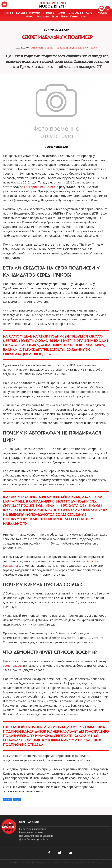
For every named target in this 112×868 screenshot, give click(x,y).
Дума (84, 17)
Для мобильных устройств (34, 839)
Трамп (55, 17)
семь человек (13, 666)
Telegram (17, 800)
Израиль (30, 17)
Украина (103, 13)
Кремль (74, 17)
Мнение (9, 13)
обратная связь (29, 822)
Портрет (61, 13)
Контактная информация (33, 829)
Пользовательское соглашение (36, 836)
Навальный (43, 17)
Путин (64, 17)
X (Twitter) (8, 800)
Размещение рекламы (31, 832)
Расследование (75, 13)
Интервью (35, 13)
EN (101, 9)
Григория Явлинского (40, 187)
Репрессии (48, 13)
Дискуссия (21, 13)
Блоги (89, 13)
